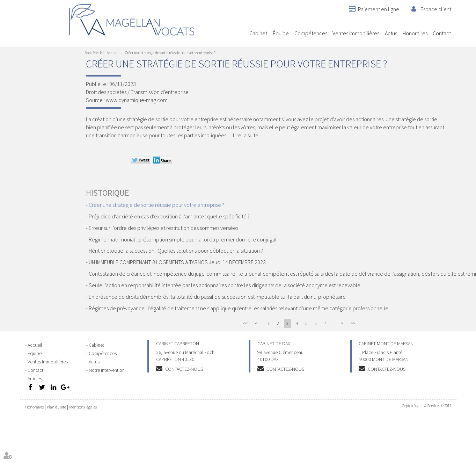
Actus (391, 33)
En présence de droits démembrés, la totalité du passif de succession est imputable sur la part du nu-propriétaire (217, 297)
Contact (442, 33)
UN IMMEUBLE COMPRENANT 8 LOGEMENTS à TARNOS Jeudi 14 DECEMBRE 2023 (177, 262)
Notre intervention (107, 370)
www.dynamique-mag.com (137, 100)
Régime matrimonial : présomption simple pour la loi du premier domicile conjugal (183, 239)
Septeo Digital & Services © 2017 (427, 406)
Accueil (241, 33)
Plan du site (56, 407)
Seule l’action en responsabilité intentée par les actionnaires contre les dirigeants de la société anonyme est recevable (225, 285)
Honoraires (415, 33)
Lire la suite (246, 135)
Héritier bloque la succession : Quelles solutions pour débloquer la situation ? (176, 251)
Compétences (311, 33)
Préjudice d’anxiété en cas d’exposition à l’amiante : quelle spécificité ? (169, 216)
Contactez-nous (184, 369)
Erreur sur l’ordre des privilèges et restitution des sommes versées (163, 228)
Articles (35, 378)
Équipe (281, 33)
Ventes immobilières (356, 33)
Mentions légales (83, 407)
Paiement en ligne (379, 9)
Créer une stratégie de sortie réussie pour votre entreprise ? (170, 53)
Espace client (436, 9)
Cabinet (258, 33)
